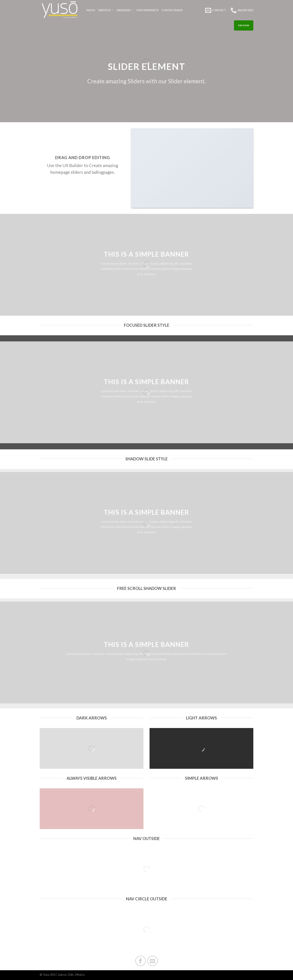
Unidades (125, 10)
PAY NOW (244, 25)
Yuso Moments (148, 10)
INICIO (91, 10)
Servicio (106, 10)
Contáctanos (172, 10)
